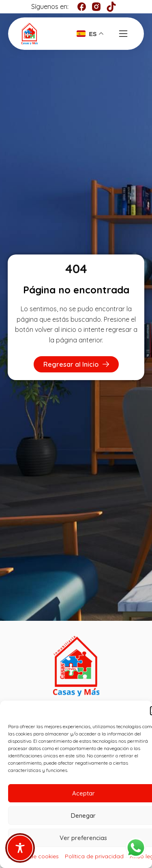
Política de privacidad (94, 856)
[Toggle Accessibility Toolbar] (20, 848)
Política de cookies (33, 856)
